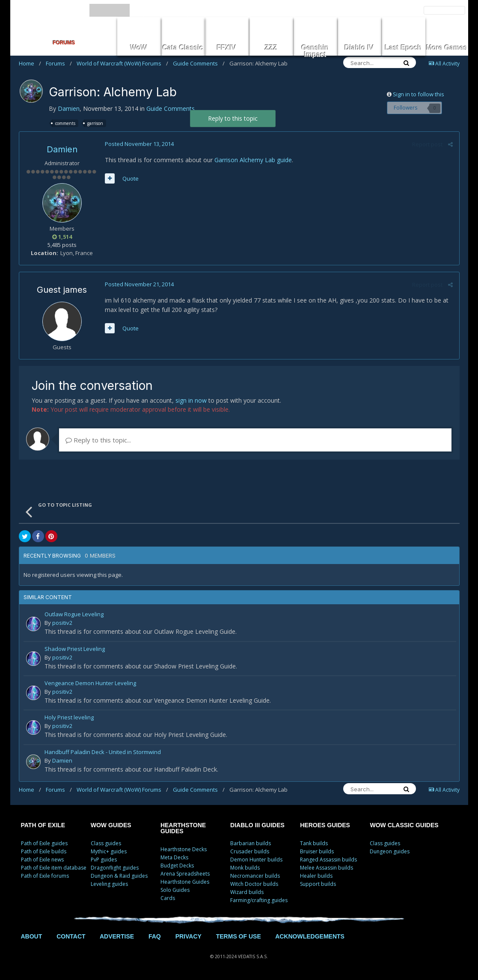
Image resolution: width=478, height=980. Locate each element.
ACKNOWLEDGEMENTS (310, 936)
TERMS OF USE (239, 936)
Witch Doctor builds (254, 884)
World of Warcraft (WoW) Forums (122, 63)
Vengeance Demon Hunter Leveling (90, 684)
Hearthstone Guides (185, 882)
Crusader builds (250, 851)
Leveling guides (109, 884)
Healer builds (316, 876)
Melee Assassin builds (327, 868)
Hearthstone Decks (184, 849)
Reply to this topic (233, 118)
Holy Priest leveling (69, 718)
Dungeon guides (390, 851)
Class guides (106, 843)
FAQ (155, 936)
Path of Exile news (42, 860)
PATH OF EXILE (43, 825)
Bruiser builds (317, 851)
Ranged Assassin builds (328, 860)
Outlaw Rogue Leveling (74, 615)
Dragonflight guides (115, 868)
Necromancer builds (255, 876)
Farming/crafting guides (259, 900)
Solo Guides (175, 890)
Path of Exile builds (44, 851)
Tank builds (314, 843)
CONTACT (71, 936)
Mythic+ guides (109, 851)
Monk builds (245, 868)
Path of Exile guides (44, 843)
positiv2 (62, 623)
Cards (168, 898)
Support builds (318, 884)
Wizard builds (247, 892)
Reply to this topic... (98, 440)
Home (30, 63)
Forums (59, 63)
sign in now (191, 400)
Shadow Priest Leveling (75, 649)
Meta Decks (174, 857)
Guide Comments (199, 63)
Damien (69, 108)
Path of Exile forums (45, 876)
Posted (139, 144)
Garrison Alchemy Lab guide (253, 160)
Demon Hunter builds (256, 860)
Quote (131, 178)
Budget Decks (177, 866)
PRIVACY (189, 936)
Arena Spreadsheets (185, 874)
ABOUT (32, 936)
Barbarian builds (251, 843)
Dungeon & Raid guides (119, 876)
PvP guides (104, 860)
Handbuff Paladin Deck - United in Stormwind (103, 753)
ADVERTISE (117, 936)
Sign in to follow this (419, 94)
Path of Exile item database (54, 868)
